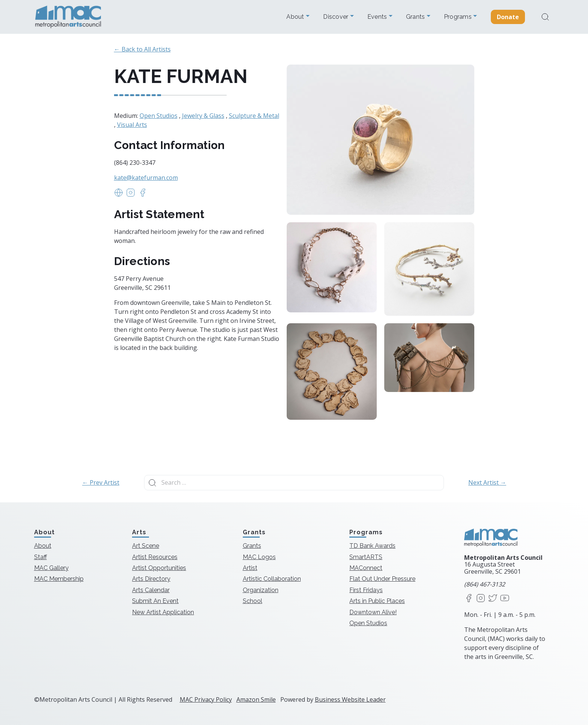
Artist (250, 568)
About (296, 17)
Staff (41, 557)
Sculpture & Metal (254, 116)
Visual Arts (132, 125)
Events (378, 17)
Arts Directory (151, 579)
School (253, 601)
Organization (261, 590)
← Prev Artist (101, 482)
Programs (459, 17)
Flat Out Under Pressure (382, 579)
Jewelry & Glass (203, 116)
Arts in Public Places (377, 601)
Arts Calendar (151, 590)
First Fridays (366, 590)
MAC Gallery (51, 568)
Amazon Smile (256, 699)
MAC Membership (59, 579)
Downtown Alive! (373, 612)
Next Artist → (487, 482)
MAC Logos (259, 557)
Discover (336, 17)
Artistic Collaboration (272, 579)
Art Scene (146, 546)
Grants (416, 17)
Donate (508, 17)
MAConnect (366, 568)
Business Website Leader (350, 699)
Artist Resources (155, 557)
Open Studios (159, 116)
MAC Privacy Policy (206, 699)
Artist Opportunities (159, 568)
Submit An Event (155, 601)
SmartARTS (366, 557)
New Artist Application (163, 612)
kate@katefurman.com (146, 178)
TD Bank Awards (372, 546)
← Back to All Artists (142, 49)
